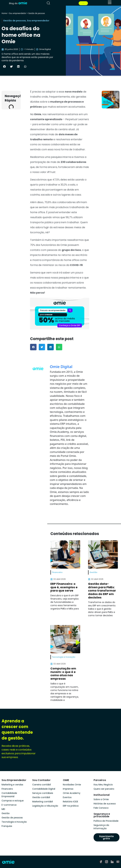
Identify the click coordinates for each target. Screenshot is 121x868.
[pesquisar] (48, 3)
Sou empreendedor (18, 13)
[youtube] (118, 862)
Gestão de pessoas (37, 13)
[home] (18, 3)
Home (4, 13)
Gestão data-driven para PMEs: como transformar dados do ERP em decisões (102, 591)
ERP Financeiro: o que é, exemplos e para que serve (64, 587)
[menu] (110, 2)
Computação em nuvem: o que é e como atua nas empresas (63, 674)
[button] (4, 67)
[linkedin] (112, 862)
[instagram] (107, 862)
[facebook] (101, 862)
